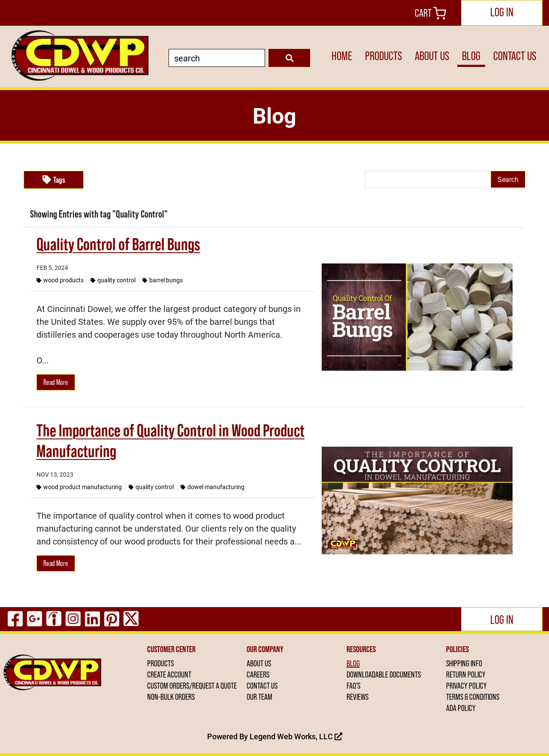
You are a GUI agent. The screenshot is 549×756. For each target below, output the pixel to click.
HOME (342, 56)
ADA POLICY (461, 708)
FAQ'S (353, 686)
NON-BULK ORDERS (171, 697)
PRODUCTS (383, 56)
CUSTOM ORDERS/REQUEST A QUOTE (192, 686)
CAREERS (258, 674)
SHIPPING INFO (464, 663)
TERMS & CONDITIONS (473, 697)
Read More (56, 382)
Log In (502, 12)
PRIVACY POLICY (466, 686)
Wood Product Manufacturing (79, 487)
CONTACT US (515, 56)
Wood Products (60, 280)
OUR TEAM (259, 697)
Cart (430, 13)
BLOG (471, 56)
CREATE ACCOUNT (169, 674)
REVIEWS (357, 697)
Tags (54, 180)
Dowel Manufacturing (213, 487)
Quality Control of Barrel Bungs (118, 244)
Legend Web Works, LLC (296, 736)
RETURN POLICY (466, 674)
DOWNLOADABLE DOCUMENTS (384, 674)
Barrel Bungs (163, 280)
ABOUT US (432, 56)
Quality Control (113, 280)
